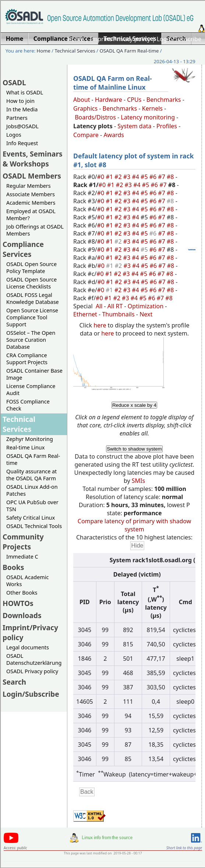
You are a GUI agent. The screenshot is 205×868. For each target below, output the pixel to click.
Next (146, 314)
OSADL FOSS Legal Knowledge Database (33, 298)
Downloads (22, 615)
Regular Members (29, 186)
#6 (154, 177)
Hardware (109, 100)
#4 (136, 177)
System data (134, 126)
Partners (17, 118)
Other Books (22, 593)
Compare (86, 135)
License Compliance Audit (31, 390)
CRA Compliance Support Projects (27, 359)
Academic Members (31, 203)
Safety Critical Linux (31, 518)
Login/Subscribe (179, 39)
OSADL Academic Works (27, 581)
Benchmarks (164, 100)
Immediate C (22, 557)
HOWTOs (18, 603)
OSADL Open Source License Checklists (31, 283)
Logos (14, 135)
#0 (102, 177)
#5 (145, 177)
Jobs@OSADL (22, 126)
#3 (128, 177)
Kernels (152, 108)
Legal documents (28, 647)
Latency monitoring (148, 117)
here (100, 325)
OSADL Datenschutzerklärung (34, 659)
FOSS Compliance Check (28, 405)
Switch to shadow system (134, 449)
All (99, 306)
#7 (162, 177)
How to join (20, 101)
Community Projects (23, 542)
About (82, 100)
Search (14, 682)
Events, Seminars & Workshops (33, 159)
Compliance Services (23, 249)
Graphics (85, 108)
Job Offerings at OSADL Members (35, 230)
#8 (171, 177)
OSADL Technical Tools (34, 526)
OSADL (14, 83)
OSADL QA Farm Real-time (129, 51)
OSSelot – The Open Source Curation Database (31, 340)
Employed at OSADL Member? (31, 215)
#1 (110, 177)
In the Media (22, 109)
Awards (114, 135)
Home (75, 39)
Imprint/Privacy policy (120, 39)
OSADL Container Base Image (34, 374)
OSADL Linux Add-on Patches (32, 490)
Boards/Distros (95, 117)
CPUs (134, 100)
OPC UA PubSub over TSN (32, 506)
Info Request (22, 143)
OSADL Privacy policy (32, 671)
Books (13, 567)
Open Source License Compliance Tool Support (32, 317)
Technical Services (75, 51)
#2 (119, 177)
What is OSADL (25, 92)
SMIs (138, 481)
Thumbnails (118, 314)
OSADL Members (32, 176)
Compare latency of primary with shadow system (134, 525)
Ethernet (85, 314)
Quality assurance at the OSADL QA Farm (31, 475)
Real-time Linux (25, 447)
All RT (115, 306)
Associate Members (31, 194)
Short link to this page (184, 848)
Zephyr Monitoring (30, 439)
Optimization (146, 306)
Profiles (167, 126)
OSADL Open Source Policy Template (31, 268)
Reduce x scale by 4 (134, 405)
